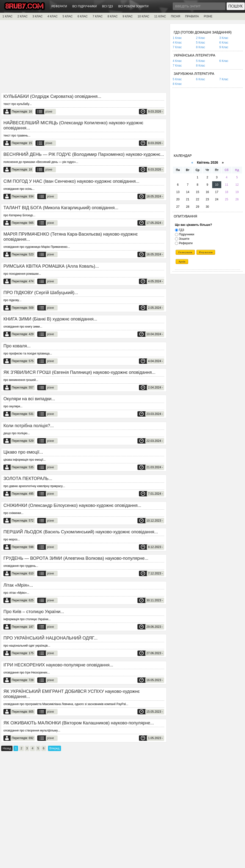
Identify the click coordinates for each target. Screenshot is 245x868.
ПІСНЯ (175, 16)
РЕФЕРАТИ (59, 6)
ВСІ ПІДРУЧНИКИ (84, 6)
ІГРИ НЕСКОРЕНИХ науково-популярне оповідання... (58, 665)
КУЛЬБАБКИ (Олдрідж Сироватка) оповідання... (52, 96)
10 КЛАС (144, 16)
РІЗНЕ (208, 16)
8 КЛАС (113, 16)
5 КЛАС (67, 16)
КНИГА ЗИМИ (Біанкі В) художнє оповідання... (50, 319)
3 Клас (224, 38)
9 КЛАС (128, 16)
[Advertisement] (84, 58)
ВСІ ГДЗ (108, 6)
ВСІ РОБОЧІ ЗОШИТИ (134, 6)
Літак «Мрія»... (18, 585)
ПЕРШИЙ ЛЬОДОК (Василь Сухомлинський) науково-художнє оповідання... (81, 532)
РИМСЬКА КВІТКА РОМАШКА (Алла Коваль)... (51, 266)
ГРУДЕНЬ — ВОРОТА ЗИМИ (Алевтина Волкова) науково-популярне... (76, 558)
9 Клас (224, 47)
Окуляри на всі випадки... (29, 399)
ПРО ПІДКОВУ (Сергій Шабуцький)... (41, 293)
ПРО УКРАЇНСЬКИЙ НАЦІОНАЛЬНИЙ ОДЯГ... (50, 638)
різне (49, 112)
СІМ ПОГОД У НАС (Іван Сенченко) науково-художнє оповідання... (71, 181)
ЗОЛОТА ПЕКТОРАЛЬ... (28, 479)
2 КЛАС (22, 16)
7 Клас (177, 47)
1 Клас (177, 38)
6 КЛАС (82, 16)
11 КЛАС (160, 16)
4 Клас (177, 43)
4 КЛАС (53, 16)
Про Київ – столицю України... (34, 612)
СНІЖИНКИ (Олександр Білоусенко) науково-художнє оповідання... (72, 505)
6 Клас (224, 43)
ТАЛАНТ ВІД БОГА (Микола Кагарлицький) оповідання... (61, 208)
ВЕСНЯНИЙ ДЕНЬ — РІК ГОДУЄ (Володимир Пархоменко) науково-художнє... (84, 154)
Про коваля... (17, 346)
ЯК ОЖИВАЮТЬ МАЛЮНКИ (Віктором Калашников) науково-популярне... (79, 723)
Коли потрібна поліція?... (29, 426)
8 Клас (201, 47)
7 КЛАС (98, 16)
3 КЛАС (38, 16)
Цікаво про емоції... (23, 452)
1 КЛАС (7, 16)
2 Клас (201, 38)
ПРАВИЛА (192, 16)
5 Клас (201, 43)
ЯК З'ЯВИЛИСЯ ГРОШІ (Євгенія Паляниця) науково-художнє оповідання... (80, 372)
